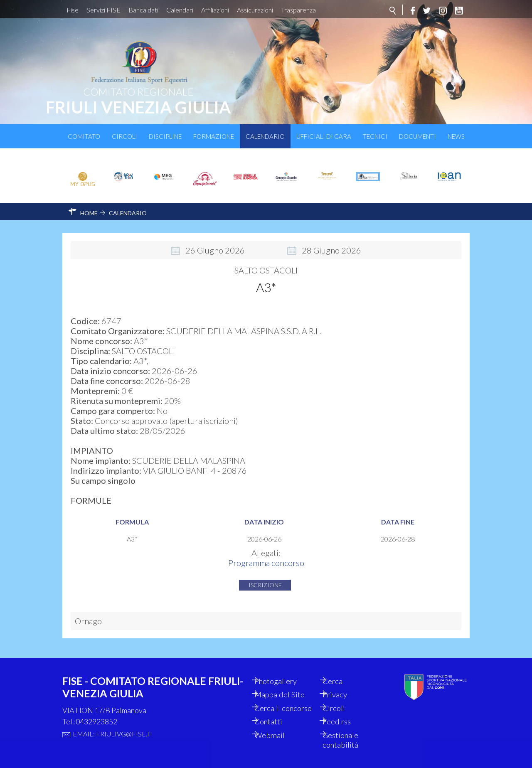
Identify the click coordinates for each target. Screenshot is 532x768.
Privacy (343, 682)
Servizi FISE (103, 10)
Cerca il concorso (279, 701)
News (456, 136)
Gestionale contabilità (349, 739)
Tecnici (375, 136)
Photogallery (285, 668)
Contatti (277, 720)
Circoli (124, 136)
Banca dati (143, 10)
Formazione (214, 136)
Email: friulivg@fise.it (113, 720)
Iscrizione (265, 578)
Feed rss (345, 720)
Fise (73, 10)
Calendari (180, 10)
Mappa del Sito (288, 682)
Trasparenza (298, 10)
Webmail (278, 734)
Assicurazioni (255, 10)
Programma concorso (266, 556)
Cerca (340, 668)
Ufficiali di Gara (324, 136)
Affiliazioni (215, 10)
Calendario (265, 136)
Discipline (165, 136)
